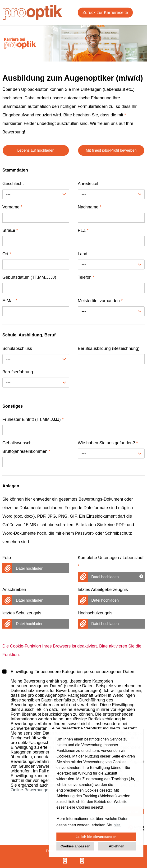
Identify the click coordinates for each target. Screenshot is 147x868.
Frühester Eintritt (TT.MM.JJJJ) (33, 419)
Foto (7, 558)
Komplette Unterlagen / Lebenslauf (111, 562)
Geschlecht (13, 184)
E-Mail (10, 301)
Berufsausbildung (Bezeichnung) (109, 348)
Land (83, 254)
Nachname (90, 207)
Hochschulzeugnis (95, 613)
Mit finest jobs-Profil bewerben (111, 150)
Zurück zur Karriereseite (105, 13)
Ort (7, 254)
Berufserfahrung (18, 372)
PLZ (83, 230)
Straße (10, 230)
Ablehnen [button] (117, 846)
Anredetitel (88, 184)
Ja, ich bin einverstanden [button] (96, 837)
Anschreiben (14, 590)
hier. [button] (117, 825)
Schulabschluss (17, 348)
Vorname (12, 207)
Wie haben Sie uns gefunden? (108, 443)
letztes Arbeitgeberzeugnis (103, 590)
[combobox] (36, 194)
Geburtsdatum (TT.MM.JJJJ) (29, 277)
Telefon (86, 277)
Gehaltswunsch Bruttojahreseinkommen (26, 447)
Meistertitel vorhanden (100, 301)
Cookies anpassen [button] (75, 846)
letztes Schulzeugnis (22, 613)
